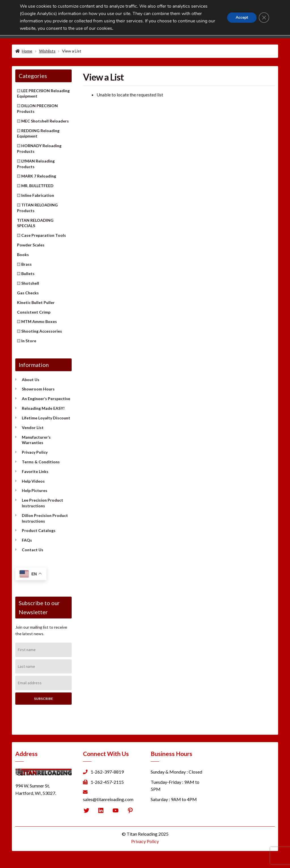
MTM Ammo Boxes (39, 321)
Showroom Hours (38, 389)
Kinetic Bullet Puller (36, 302)
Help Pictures (35, 490)
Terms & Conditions (41, 462)
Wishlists (47, 51)
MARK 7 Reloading (39, 176)
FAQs (27, 540)
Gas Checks (28, 293)
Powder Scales (31, 245)
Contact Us (33, 550)
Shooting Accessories (42, 331)
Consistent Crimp (34, 312)
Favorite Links (35, 471)
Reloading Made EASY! (43, 408)
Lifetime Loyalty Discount (46, 418)
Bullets (28, 274)
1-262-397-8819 (107, 772)
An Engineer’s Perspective (46, 399)
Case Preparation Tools (44, 235)
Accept (242, 17)
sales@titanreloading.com (108, 799)
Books (23, 255)
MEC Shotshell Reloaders (45, 121)
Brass (26, 264)
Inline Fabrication (38, 195)
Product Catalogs (39, 530)
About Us (31, 380)
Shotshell (30, 283)
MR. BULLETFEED (37, 186)
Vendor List (33, 427)
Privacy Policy (35, 452)
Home (27, 51)
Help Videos (33, 481)
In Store (29, 341)
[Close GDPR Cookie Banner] (264, 18)
